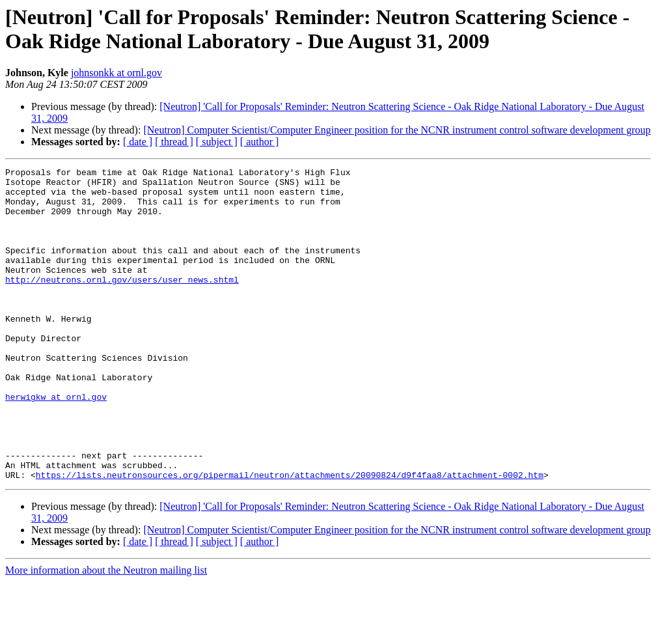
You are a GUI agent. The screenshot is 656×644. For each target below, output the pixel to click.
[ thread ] (174, 142)
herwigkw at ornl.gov (56, 443)
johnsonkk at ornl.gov (116, 73)
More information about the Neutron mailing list (106, 633)
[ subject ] (217, 142)
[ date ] (138, 142)
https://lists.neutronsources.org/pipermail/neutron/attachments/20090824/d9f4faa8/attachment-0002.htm (290, 537)
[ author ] (260, 142)
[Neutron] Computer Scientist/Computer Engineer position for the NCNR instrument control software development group (397, 130)
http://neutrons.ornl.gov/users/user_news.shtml (122, 303)
